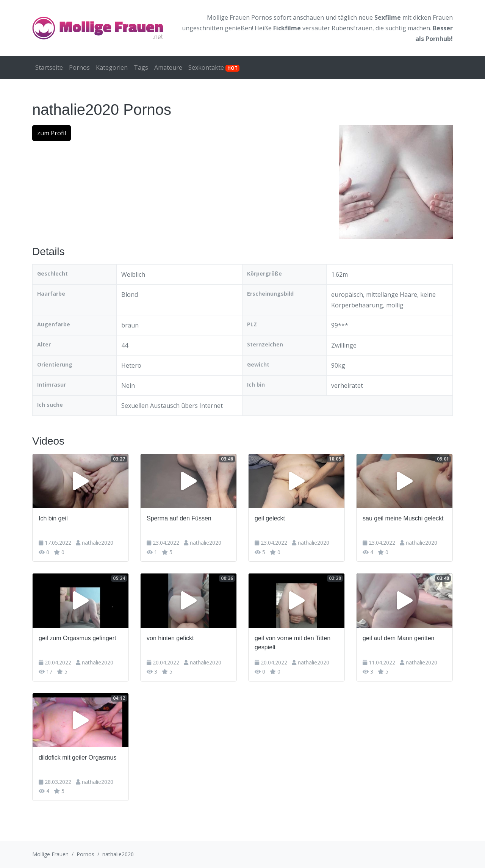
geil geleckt (270, 518)
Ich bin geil (53, 518)
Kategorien (112, 67)
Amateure (168, 67)
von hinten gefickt (170, 638)
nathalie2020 (98, 543)
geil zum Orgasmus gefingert (77, 638)
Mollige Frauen (50, 854)
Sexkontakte (214, 67)
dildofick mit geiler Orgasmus (77, 758)
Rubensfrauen (352, 28)
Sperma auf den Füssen (179, 518)
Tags (141, 67)
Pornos (79, 67)
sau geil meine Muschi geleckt (403, 518)
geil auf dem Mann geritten (398, 638)
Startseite (49, 67)
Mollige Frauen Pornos (239, 17)
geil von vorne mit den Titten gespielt (293, 643)
